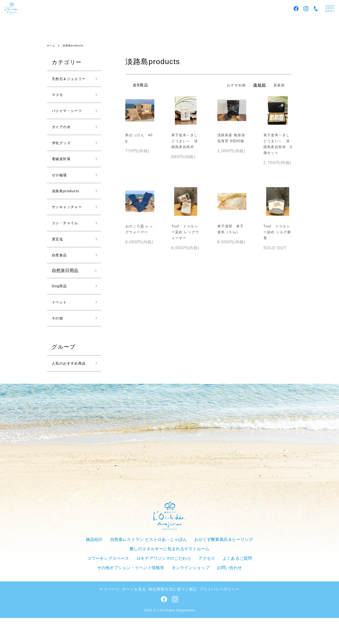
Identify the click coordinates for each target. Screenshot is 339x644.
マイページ (116, 616)
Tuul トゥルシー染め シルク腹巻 (277, 236)
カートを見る (138, 616)
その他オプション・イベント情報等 (249, 587)
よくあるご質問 (198, 587)
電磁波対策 (64, 175)
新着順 (278, 85)
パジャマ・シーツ (71, 122)
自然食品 (61, 280)
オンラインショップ (154, 595)
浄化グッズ (64, 157)
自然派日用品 (65, 297)
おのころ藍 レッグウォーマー (139, 236)
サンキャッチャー (71, 228)
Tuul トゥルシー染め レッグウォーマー (185, 236)
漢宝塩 (59, 263)
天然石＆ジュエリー (71, 83)
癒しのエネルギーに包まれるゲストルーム (250, 579)
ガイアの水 (64, 140)
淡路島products (77, 45)
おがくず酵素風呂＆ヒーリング (180, 579)
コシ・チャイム (69, 245)
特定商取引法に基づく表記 (173, 616)
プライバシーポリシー (214, 616)
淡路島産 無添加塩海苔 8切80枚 (231, 142)
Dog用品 (61, 313)
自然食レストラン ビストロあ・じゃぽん (110, 579)
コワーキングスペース (78, 587)
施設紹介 (60, 579)
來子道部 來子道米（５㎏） (230, 236)
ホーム (52, 45)
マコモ (59, 105)
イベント (61, 330)
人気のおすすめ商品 (71, 399)
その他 (59, 348)
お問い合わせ (190, 595)
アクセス (169, 587)
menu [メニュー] (330, 9)
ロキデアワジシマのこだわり (130, 587)
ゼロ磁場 (61, 192)
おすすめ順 (233, 85)
